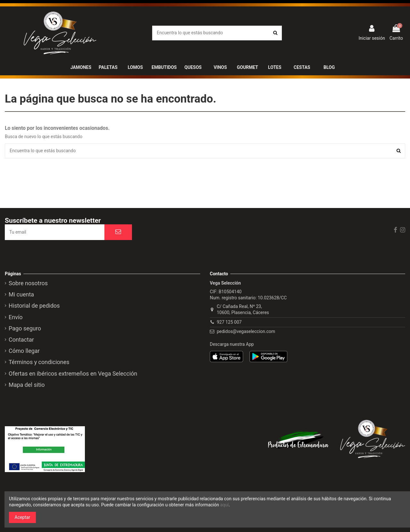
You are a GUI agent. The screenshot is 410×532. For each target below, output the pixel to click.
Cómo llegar (24, 351)
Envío (16, 317)
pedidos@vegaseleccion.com (246, 331)
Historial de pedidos (34, 306)
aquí (224, 505)
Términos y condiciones (39, 362)
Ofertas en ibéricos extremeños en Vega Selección (73, 374)
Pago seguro (25, 328)
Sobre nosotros (28, 283)
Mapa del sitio (27, 385)
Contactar (21, 340)
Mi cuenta (21, 295)
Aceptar (23, 517)
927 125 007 (229, 322)
